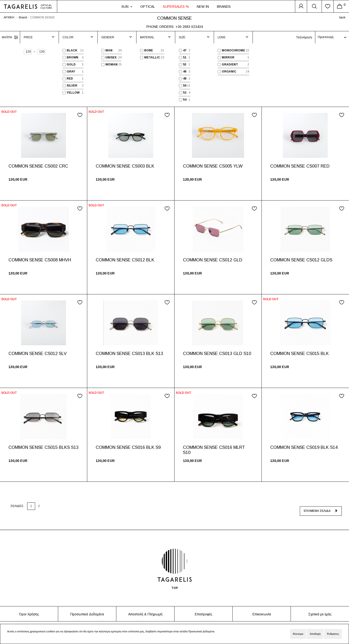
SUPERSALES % (176, 7)
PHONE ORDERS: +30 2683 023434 (175, 27)
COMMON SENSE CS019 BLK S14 (304, 447)
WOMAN (111, 64)
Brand (23, 17)
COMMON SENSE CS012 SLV (38, 354)
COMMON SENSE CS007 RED (300, 166)
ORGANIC (229, 72)
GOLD (71, 64)
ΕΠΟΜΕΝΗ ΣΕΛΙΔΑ (317, 505)
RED (70, 79)
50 (185, 86)
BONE (149, 50)
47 (185, 50)
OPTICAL (148, 7)
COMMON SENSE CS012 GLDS (301, 260)
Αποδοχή (315, 634)
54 (185, 100)
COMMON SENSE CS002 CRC (38, 166)
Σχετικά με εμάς (320, 608)
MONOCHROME (233, 50)
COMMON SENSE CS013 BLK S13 (129, 354)
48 (185, 79)
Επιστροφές (204, 608)
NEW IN (203, 7)
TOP (175, 582)
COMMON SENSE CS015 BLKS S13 (44, 447)
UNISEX (111, 57)
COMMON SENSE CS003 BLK (125, 166)
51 (185, 57)
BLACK (72, 50)
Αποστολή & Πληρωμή (145, 608)
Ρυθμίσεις (333, 634)
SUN (127, 7)
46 (185, 72)
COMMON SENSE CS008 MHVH (40, 260)
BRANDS (224, 7)
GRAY (71, 72)
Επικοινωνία (262, 608)
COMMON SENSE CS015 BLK (300, 354)
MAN (109, 50)
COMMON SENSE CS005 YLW (213, 166)
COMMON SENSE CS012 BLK (125, 260)
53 (185, 64)
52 (185, 93)
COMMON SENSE (42, 17)
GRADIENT (230, 64)
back (342, 17)
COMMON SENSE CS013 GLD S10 (217, 354)
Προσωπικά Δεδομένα (87, 608)
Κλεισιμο (298, 634)
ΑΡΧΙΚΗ (9, 17)
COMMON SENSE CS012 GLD (213, 260)
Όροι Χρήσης (29, 608)
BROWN (72, 57)
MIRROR (228, 57)
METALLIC (152, 57)
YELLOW (73, 93)
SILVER (72, 86)
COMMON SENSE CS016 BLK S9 (128, 447)
